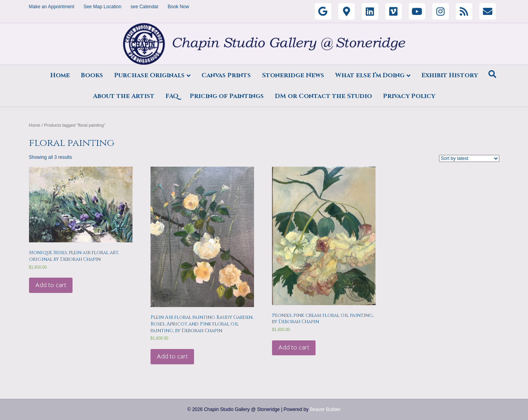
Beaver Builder (325, 409)
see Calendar (144, 7)
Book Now (179, 7)
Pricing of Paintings (227, 96)
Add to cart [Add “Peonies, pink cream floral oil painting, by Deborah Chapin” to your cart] (294, 347)
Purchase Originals (149, 75)
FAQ (172, 96)
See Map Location (103, 7)
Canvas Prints (226, 75)
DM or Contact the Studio (323, 96)
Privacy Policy (409, 96)
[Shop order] (469, 158)
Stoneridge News (293, 75)
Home (60, 75)
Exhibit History (450, 75)
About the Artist (124, 96)
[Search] (492, 74)
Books (92, 75)
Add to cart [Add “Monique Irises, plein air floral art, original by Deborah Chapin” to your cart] (51, 285)
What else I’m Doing (370, 75)
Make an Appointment (52, 7)
